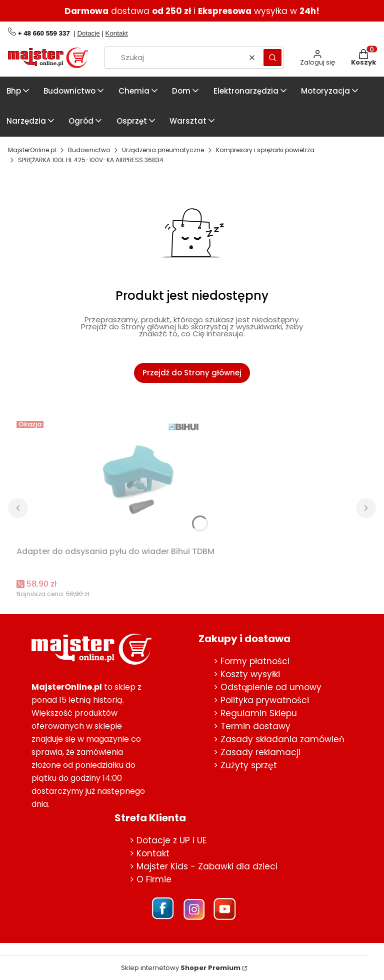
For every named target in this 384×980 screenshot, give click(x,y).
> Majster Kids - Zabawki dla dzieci (203, 866)
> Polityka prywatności (261, 700)
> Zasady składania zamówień (279, 739)
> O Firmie (150, 879)
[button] (272, 58)
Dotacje (88, 33)
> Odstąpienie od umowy (267, 687)
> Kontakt (149, 853)
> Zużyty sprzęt (245, 765)
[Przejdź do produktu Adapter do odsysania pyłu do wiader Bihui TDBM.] (141, 479)
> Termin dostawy (252, 726)
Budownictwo (89, 150)
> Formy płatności (251, 661)
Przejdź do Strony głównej (192, 373)
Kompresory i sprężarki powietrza (265, 150)
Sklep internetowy (181, 968)
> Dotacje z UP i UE (168, 840)
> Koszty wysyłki (247, 674)
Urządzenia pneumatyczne (163, 150)
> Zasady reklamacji (257, 752)
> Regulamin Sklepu (255, 713)
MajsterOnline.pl (32, 150)
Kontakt (117, 33)
